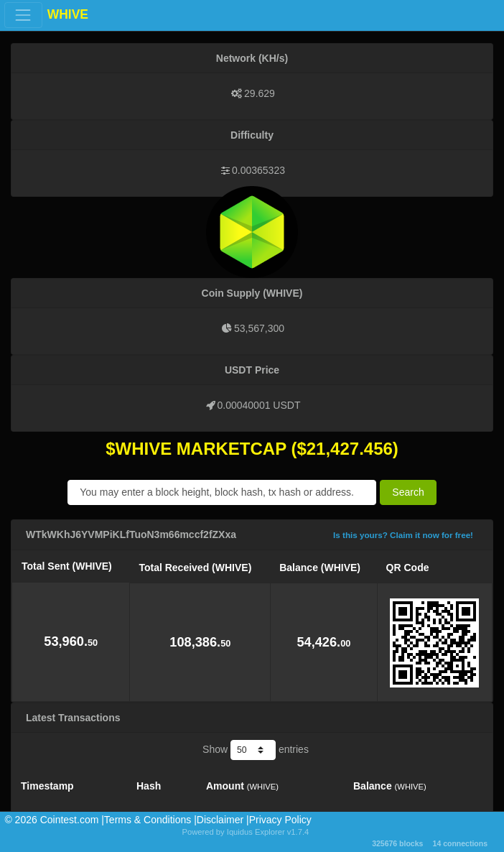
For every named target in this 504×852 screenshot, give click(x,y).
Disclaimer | (223, 820)
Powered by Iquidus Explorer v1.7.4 (246, 832)
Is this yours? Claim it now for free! (403, 535)
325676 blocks (397, 843)
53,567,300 (259, 328)
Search (408, 492)
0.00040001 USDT (259, 405)
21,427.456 (350, 449)
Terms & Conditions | (150, 820)
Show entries (256, 750)
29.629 (260, 93)
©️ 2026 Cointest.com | (54, 820)
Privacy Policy (280, 820)
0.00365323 (258, 170)
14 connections (460, 843)
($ (298, 449)
